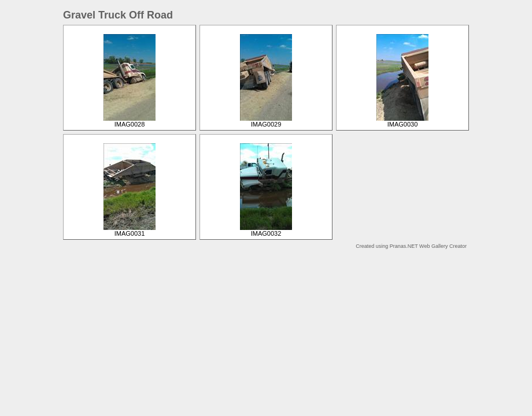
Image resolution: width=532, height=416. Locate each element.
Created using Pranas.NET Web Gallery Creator (411, 246)
